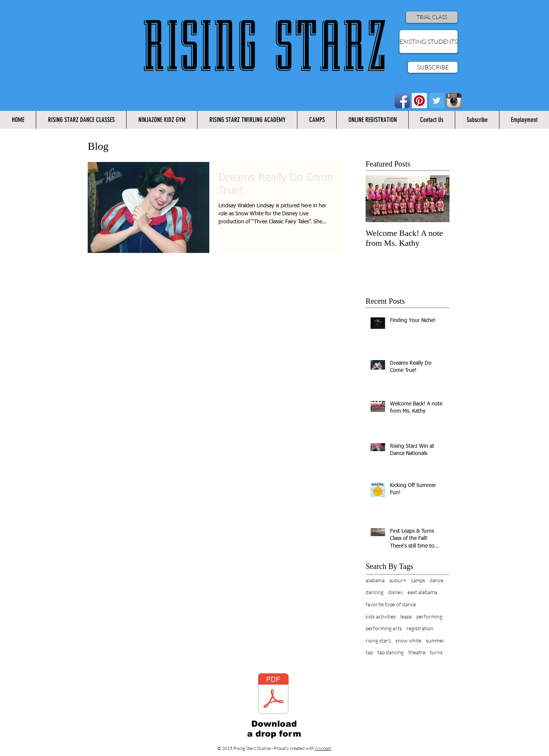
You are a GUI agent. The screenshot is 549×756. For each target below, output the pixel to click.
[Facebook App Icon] (402, 101)
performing (429, 616)
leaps (406, 616)
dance (437, 580)
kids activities (381, 616)
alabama (375, 580)
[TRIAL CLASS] (432, 17)
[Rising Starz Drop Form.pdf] (273, 695)
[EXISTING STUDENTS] (429, 42)
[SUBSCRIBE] (433, 67)
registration (420, 628)
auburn (398, 580)
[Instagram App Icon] (454, 101)
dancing (375, 592)
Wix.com (323, 748)
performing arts (384, 628)
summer (435, 640)
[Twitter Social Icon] (437, 101)
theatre (417, 652)
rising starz (378, 640)
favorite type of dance (391, 604)
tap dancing (391, 652)
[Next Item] (437, 199)
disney (396, 592)
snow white (408, 640)
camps (418, 580)
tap (369, 652)
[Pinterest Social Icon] (419, 101)
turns (436, 652)
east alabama (422, 592)
